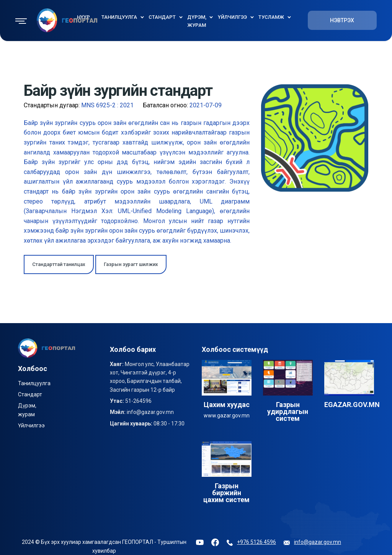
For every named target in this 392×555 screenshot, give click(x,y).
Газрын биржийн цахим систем (226, 493)
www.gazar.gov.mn (227, 415)
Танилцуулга (34, 383)
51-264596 (138, 401)
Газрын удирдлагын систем (288, 411)
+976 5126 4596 (256, 542)
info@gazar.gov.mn (150, 412)
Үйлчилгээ (31, 425)
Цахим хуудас (227, 405)
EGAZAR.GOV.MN (352, 405)
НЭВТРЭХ (342, 20)
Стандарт (30, 394)
